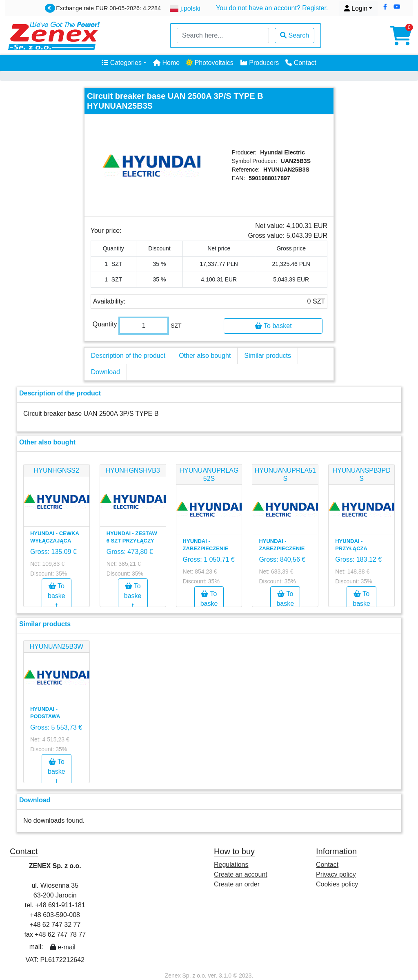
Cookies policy (337, 884)
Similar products (268, 356)
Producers (259, 63)
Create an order (237, 884)
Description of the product (128, 356)
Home (166, 63)
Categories (122, 63)
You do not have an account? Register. (272, 8)
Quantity (105, 324)
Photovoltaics (210, 63)
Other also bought (205, 356)
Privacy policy (336, 874)
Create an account (241, 874)
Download (106, 372)
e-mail (63, 947)
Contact (301, 63)
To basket (273, 326)
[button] (385, 7)
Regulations (231, 865)
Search (295, 35)
